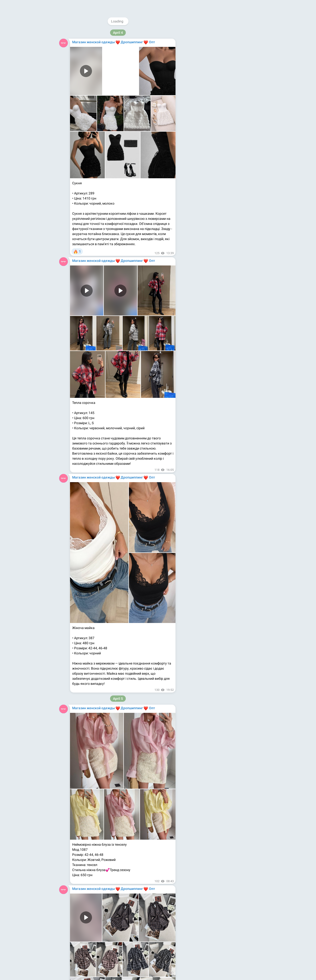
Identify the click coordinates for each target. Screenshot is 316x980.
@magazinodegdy (210, 57)
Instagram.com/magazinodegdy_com (219, 73)
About (200, 120)
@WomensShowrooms (213, 63)
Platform (237, 120)
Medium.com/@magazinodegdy (215, 88)
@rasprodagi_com (210, 68)
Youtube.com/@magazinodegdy (215, 83)
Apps (223, 120)
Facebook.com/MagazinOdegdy (215, 78)
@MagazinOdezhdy (221, 33)
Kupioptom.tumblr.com (208, 93)
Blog (212, 120)
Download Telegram (219, 109)
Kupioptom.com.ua (205, 98)
